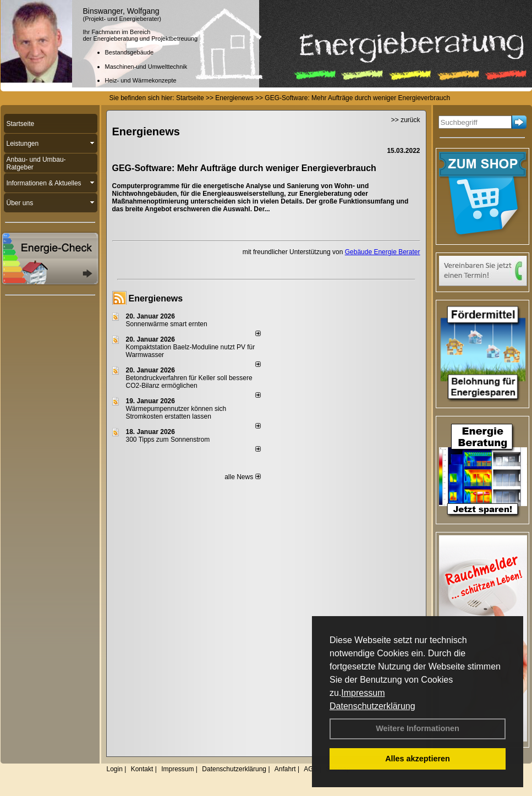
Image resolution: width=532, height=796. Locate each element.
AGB (311, 769)
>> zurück (406, 120)
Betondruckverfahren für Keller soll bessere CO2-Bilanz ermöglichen (189, 382)
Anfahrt (285, 769)
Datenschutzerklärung (372, 706)
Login (115, 769)
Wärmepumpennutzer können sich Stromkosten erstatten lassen (176, 413)
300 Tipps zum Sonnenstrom (168, 440)
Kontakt (142, 769)
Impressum (363, 693)
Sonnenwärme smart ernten (167, 324)
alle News (242, 477)
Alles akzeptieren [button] (418, 759)
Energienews (156, 298)
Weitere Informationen (418, 728)
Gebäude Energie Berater (383, 252)
